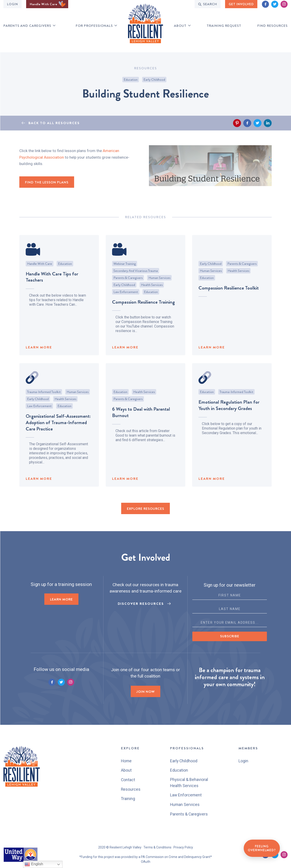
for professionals (94, 26)
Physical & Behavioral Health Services (189, 783)
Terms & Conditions (157, 847)
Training (128, 798)
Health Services (152, 298)
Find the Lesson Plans (47, 182)
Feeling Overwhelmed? (262, 848)
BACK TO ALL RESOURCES (54, 123)
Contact (128, 779)
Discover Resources (141, 604)
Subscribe (230, 636)
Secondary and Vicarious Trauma (136, 284)
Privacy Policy (183, 847)
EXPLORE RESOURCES (145, 509)
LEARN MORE (39, 361)
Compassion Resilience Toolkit (229, 301)
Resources (131, 789)
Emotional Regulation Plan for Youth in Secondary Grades (229, 419)
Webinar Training (125, 277)
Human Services (159, 291)
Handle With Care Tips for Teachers (52, 290)
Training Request (224, 26)
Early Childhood (154, 80)
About (180, 26)
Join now (145, 692)
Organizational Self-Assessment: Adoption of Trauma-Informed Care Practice (58, 436)
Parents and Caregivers (27, 26)
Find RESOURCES (272, 26)
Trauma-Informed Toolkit (44, 405)
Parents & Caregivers (128, 291)
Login (13, 4)
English (34, 864)
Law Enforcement (126, 305)
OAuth (146, 861)
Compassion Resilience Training (143, 315)
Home (126, 761)
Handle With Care (48, 4)
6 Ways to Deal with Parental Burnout (141, 426)
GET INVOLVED (241, 4)
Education (131, 80)
